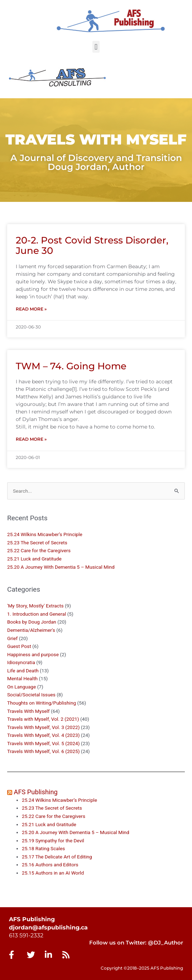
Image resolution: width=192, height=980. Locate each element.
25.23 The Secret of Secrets (37, 543)
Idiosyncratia (21, 662)
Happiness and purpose (33, 654)
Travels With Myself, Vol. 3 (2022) (43, 727)
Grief (12, 638)
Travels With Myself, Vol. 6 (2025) (43, 751)
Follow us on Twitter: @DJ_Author (136, 943)
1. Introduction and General (37, 614)
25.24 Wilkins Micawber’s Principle (45, 534)
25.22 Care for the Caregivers (39, 550)
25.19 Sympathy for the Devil (53, 841)
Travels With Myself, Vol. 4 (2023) (43, 735)
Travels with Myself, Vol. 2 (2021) (43, 719)
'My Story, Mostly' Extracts (35, 606)
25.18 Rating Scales (43, 848)
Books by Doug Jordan (32, 622)
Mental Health (22, 678)
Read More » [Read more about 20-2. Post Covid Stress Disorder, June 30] (31, 309)
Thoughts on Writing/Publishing (42, 703)
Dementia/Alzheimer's (31, 630)
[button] (96, 47)
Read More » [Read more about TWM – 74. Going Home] (31, 439)
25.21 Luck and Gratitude (34, 559)
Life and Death (23, 671)
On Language (21, 687)
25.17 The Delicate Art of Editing (57, 857)
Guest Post (19, 646)
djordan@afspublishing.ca (48, 927)
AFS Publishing (36, 792)
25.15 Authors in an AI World (53, 873)
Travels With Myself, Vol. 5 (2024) (43, 743)
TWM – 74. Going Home (71, 366)
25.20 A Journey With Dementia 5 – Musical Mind (61, 567)
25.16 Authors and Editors (50, 865)
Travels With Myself (28, 711)
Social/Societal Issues (31, 695)
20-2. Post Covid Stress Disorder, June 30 (92, 245)
